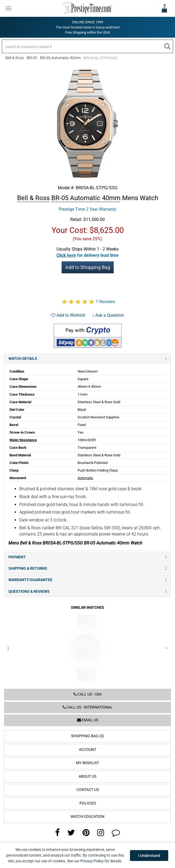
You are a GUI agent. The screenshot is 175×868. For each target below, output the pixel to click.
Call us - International (88, 707)
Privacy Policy (92, 861)
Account (88, 750)
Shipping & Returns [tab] (87, 568)
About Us (87, 776)
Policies (88, 803)
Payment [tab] (87, 557)
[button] (87, 255)
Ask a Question (109, 315)
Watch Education (87, 817)
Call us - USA (88, 694)
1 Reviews (105, 302)
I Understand (149, 856)
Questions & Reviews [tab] (87, 592)
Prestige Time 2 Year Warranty (87, 209)
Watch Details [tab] (87, 359)
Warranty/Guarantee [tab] (87, 580)
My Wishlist (87, 763)
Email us (88, 720)
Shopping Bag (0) (88, 736)
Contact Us (88, 790)
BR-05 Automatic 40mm (60, 58)
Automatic (85, 478)
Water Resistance (23, 440)
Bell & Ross (15, 58)
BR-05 (32, 58)
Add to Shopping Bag (88, 267)
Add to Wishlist (68, 315)
